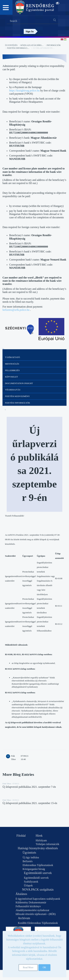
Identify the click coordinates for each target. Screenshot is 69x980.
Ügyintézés (11, 45)
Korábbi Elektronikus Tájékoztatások (38, 923)
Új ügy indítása (31, 857)
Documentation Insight (19, 383)
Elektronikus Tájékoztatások (38, 865)
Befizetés (28, 861)
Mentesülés (12, 364)
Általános (21, 894)
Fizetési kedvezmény (17, 396)
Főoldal (21, 836)
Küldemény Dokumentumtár (31, 902)
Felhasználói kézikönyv (28, 906)
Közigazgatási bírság (32, 45)
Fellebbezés (12, 370)
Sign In (30, 31)
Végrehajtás (13, 390)
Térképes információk (48, 844)
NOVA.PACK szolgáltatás (38, 890)
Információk (54, 45)
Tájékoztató (12, 357)
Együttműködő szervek (38, 873)
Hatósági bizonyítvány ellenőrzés (38, 848)
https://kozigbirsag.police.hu (24, 91)
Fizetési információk (19, 48)
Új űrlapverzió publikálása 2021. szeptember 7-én (29, 787)
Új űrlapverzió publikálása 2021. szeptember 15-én (30, 803)
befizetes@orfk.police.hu (16, 310)
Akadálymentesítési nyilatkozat (32, 910)
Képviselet (11, 377)
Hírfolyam (41, 840)
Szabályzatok (31, 882)
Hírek (39, 836)
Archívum (24, 918)
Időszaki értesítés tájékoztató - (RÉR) (36, 914)
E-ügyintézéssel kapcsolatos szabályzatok (38, 899)
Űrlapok (28, 885)
